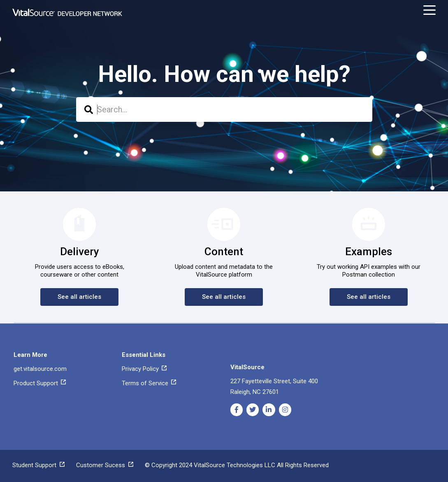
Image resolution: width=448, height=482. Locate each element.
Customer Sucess (105, 465)
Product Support (40, 383)
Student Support (38, 465)
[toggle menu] (429, 10)
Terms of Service (149, 383)
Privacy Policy (144, 369)
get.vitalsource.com (40, 369)
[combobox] (224, 109)
